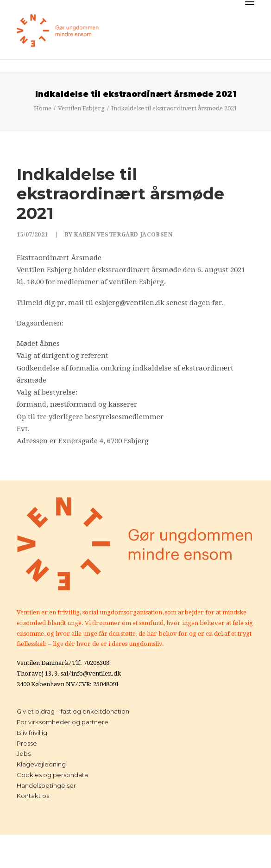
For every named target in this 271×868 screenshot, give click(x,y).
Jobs (24, 753)
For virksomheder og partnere (63, 722)
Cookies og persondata (52, 775)
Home (43, 108)
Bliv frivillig (32, 733)
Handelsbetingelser (46, 785)
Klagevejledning (41, 764)
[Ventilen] (58, 31)
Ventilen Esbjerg (81, 108)
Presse (27, 743)
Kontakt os (33, 796)
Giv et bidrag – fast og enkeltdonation (73, 711)
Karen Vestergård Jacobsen (123, 235)
